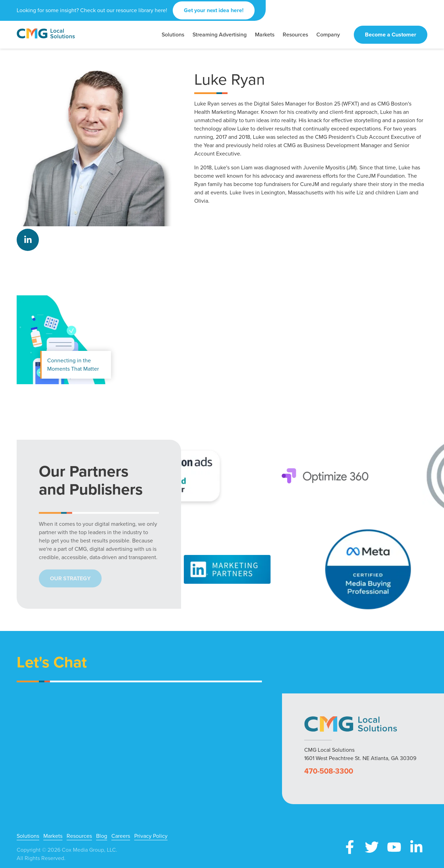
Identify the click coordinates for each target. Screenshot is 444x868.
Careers (121, 836)
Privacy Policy (151, 836)
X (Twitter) (372, 847)
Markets (53, 836)
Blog (102, 836)
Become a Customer (391, 35)
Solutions (28, 836)
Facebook (350, 847)
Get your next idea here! (214, 10)
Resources (79, 836)
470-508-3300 (329, 771)
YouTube (394, 847)
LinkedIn (28, 240)
